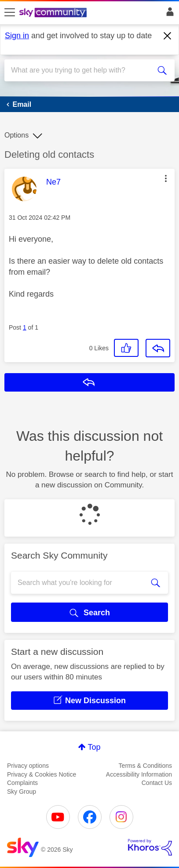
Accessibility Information (139, 774)
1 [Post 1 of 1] (25, 327)
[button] (166, 178)
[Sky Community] (54, 13)
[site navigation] (10, 13)
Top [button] (94, 747)
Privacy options (28, 766)
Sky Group (22, 792)
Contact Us (157, 783)
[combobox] (81, 70)
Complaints (22, 783)
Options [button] (16, 135)
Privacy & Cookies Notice (42, 774)
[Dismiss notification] (168, 36)
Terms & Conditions (145, 766)
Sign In (168, 14)
